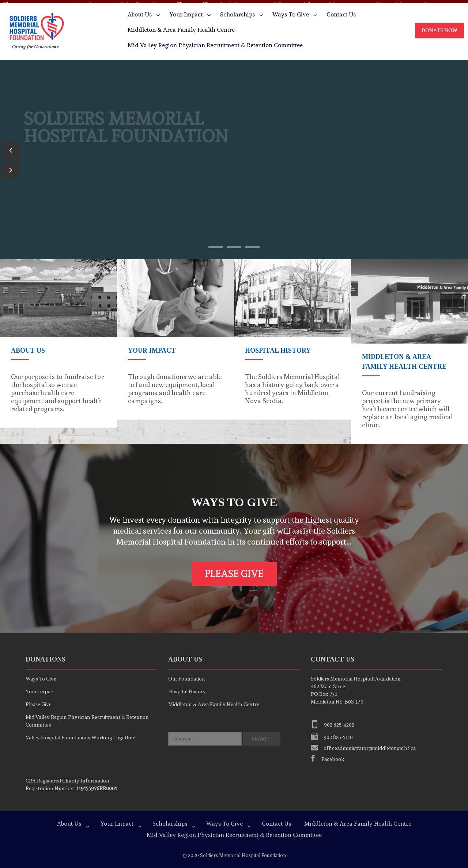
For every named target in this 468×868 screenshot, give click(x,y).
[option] (58, 340)
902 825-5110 (332, 734)
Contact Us (341, 12)
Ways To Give (291, 12)
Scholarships (237, 12)
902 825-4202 (333, 721)
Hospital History (187, 688)
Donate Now (439, 27)
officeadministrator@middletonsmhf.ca (363, 745)
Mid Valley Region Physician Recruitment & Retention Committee (215, 42)
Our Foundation (187, 675)
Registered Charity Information (67, 777)
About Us (140, 12)
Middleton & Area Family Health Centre (181, 27)
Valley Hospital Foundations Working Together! (81, 734)
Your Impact (186, 12)
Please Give (234, 570)
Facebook (328, 756)
